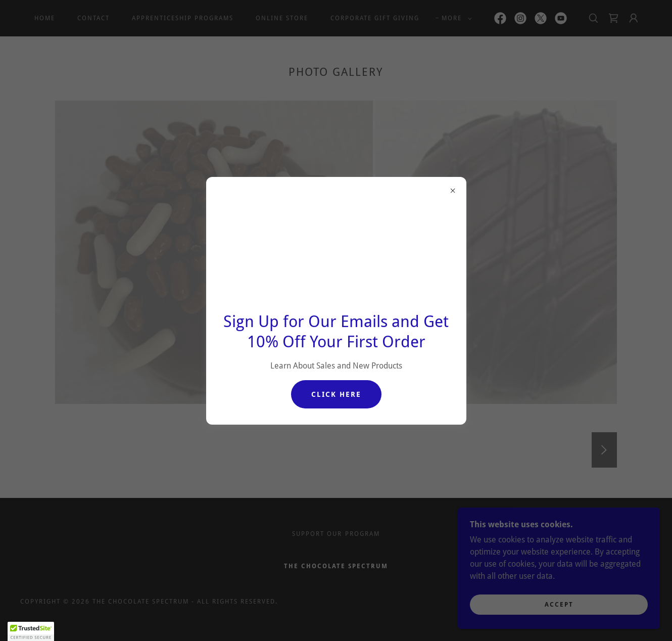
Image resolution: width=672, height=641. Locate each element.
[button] (31, 631)
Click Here (336, 394)
